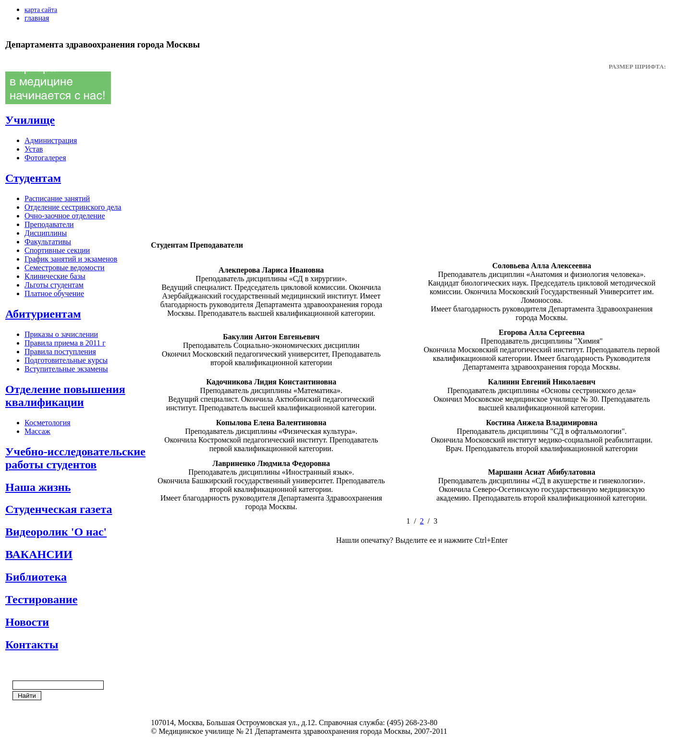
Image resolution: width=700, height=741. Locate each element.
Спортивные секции (57, 250)
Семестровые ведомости (65, 268)
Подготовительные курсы (66, 360)
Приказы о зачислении (61, 334)
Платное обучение (54, 293)
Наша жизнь (38, 487)
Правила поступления (60, 352)
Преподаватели (49, 224)
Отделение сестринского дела (73, 207)
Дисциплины (46, 233)
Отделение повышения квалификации (65, 396)
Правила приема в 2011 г (65, 343)
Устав (34, 149)
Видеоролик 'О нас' (56, 532)
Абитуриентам (43, 314)
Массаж (37, 431)
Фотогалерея (45, 158)
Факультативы (48, 242)
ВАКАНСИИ (39, 554)
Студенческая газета (59, 509)
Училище (30, 120)
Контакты (32, 645)
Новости (27, 622)
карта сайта (41, 10)
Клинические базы (55, 276)
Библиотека (36, 577)
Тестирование (41, 599)
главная (37, 18)
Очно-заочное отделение (65, 216)
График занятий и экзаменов (71, 259)
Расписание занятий (57, 198)
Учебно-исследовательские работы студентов (75, 458)
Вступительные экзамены (66, 369)
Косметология (48, 423)
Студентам (33, 178)
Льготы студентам (54, 285)
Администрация (51, 140)
